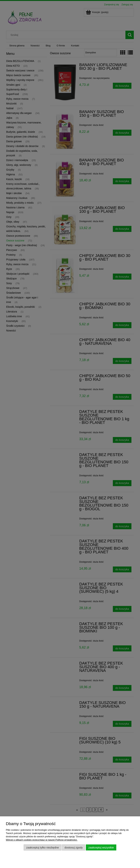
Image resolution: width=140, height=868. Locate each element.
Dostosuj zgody (74, 847)
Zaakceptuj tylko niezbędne (43, 847)
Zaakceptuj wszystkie (101, 847)
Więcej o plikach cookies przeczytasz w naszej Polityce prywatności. (42, 840)
